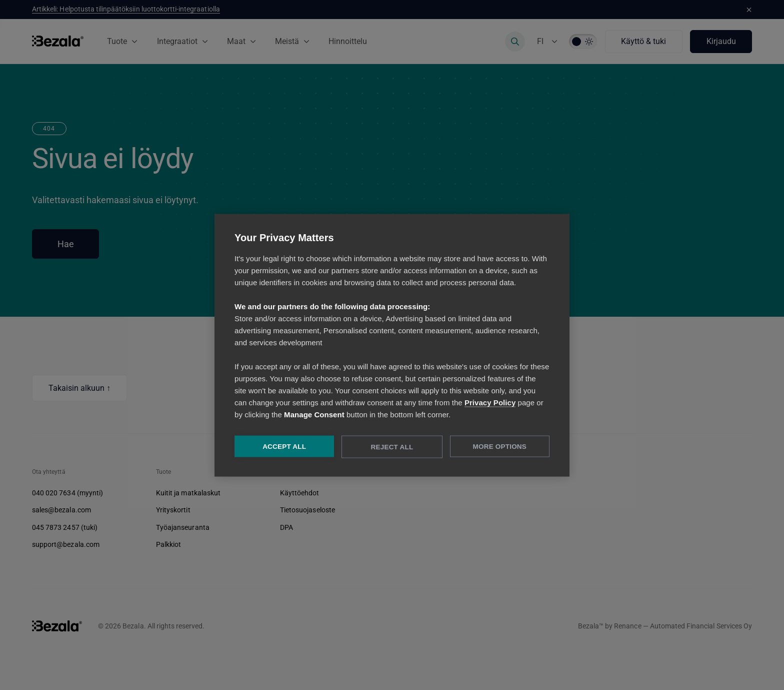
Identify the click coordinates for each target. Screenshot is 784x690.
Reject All (392, 447)
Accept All (284, 446)
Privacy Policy (490, 402)
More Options (500, 446)
